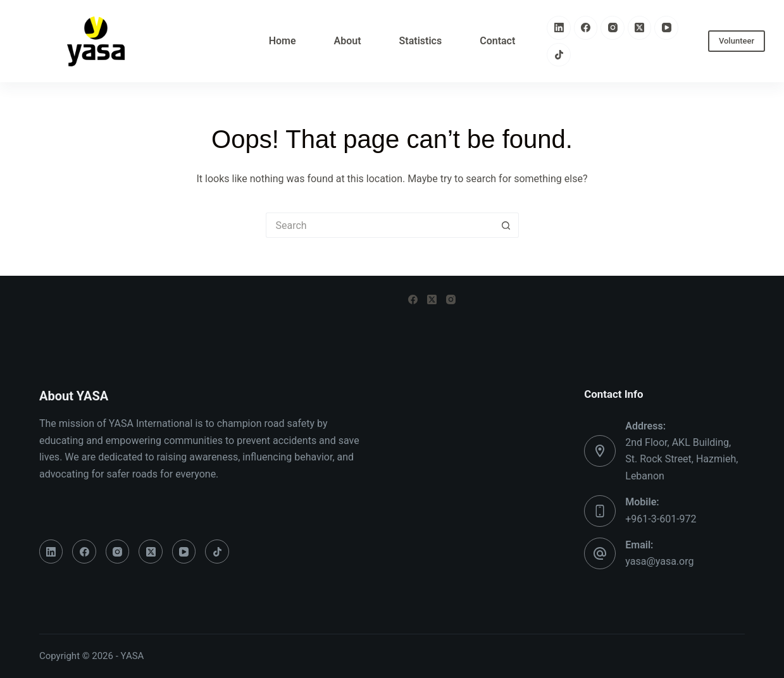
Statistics (421, 41)
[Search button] (506, 225)
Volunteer (737, 41)
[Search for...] (380, 225)
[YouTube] (666, 28)
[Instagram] (613, 28)
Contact (497, 41)
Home (283, 41)
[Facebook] (586, 28)
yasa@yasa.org (659, 561)
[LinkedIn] (559, 28)
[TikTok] (559, 55)
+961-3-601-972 (661, 519)
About (348, 41)
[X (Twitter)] (640, 28)
